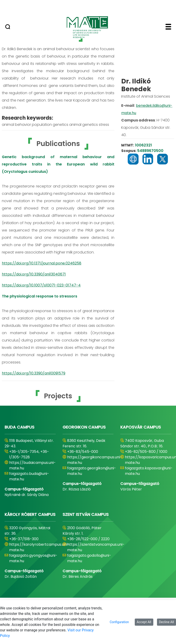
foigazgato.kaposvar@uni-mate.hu (149, 471)
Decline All (166, 622)
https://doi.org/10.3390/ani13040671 (34, 274)
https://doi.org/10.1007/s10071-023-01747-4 (41, 285)
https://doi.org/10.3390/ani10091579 (34, 373)
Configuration (119, 622)
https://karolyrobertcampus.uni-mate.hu (39, 547)
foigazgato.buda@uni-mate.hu (29, 476)
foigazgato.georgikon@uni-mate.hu (92, 471)
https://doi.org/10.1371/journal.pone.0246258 (42, 263)
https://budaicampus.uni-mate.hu (32, 465)
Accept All (144, 622)
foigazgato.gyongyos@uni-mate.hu (33, 558)
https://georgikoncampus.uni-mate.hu (95, 460)
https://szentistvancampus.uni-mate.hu (96, 547)
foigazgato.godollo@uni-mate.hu (89, 558)
